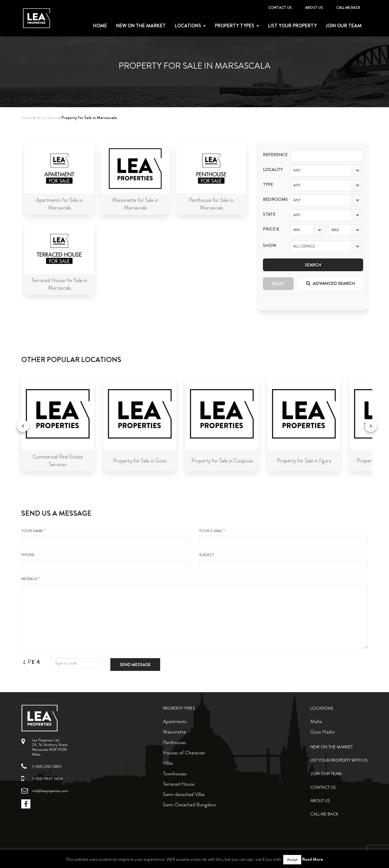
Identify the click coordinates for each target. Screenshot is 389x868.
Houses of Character (184, 753)
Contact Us (280, 8)
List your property (292, 26)
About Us (314, 8)
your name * (106, 537)
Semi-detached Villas (184, 794)
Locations (188, 26)
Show (270, 246)
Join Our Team (344, 26)
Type (268, 185)
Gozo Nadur (323, 732)
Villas (168, 763)
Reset (279, 284)
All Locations (47, 118)
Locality (272, 170)
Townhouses (175, 774)
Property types (235, 26)
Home (100, 26)
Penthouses (174, 742)
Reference (272, 155)
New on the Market (141, 26)
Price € (271, 229)
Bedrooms (272, 199)
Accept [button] (292, 859)
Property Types (179, 708)
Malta (316, 721)
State (269, 214)
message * (194, 613)
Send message (135, 665)
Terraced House (179, 784)
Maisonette (174, 732)
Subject (283, 561)
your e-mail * (283, 537)
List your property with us (339, 760)
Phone (106, 561)
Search (313, 265)
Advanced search (330, 283)
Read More (313, 859)
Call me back (348, 8)
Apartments (175, 721)
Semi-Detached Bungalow (189, 805)
